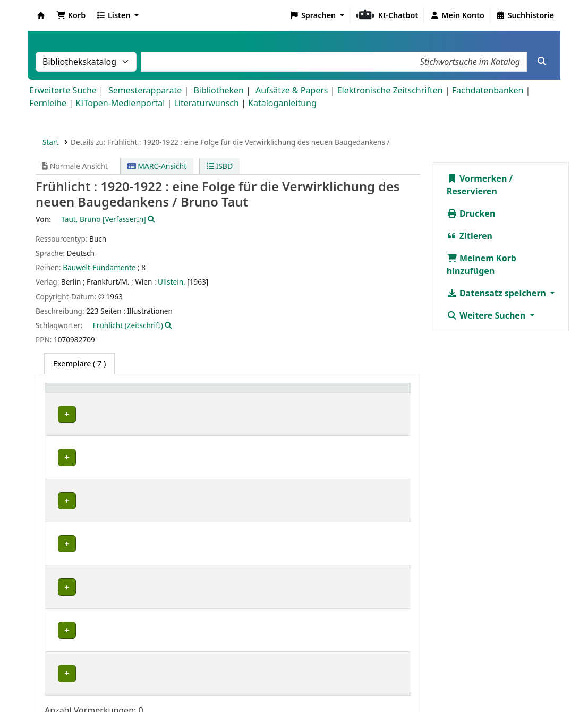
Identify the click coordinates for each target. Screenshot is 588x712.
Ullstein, (172, 282)
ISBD (220, 166)
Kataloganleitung (282, 103)
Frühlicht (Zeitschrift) (128, 325)
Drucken (471, 213)
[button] (71, 15)
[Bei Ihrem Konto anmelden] (457, 15)
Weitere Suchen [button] (487, 315)
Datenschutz (424, 682)
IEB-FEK (68, 438)
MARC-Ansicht (157, 166)
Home (323, 682)
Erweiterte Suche (63, 90)
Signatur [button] (305, 393)
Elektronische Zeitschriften (390, 90)
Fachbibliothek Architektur (97, 414)
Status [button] (370, 393)
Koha (41, 15)
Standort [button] (179, 393)
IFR (60, 507)
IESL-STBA (72, 472)
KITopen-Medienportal (120, 103)
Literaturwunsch (206, 103)
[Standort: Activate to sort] (221, 393)
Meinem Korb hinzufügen (482, 264)
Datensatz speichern (497, 293)
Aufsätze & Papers (292, 90)
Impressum (367, 682)
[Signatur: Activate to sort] (318, 393)
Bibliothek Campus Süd (96, 610)
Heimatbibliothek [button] (83, 393)
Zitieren (470, 236)
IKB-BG (67, 541)
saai (61, 575)
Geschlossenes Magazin (202, 610)
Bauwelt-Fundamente (99, 267)
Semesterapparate (145, 90)
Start (51, 142)
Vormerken (477, 178)
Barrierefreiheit (488, 682)
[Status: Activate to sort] (382, 393)
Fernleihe (48, 103)
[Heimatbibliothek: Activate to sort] (101, 393)
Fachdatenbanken (488, 90)
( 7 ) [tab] (79, 363)
